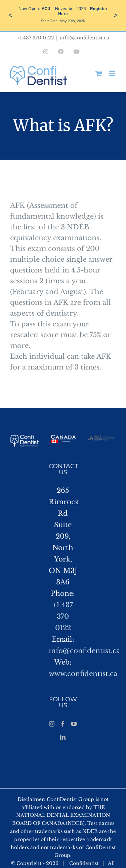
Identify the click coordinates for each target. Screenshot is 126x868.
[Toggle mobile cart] (99, 74)
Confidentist (84, 863)
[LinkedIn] (63, 737)
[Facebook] (63, 724)
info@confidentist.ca (84, 38)
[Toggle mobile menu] (112, 74)
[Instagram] (52, 724)
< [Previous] (10, 15)
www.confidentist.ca (83, 674)
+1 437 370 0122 (63, 616)
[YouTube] (74, 724)
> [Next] (116, 15)
